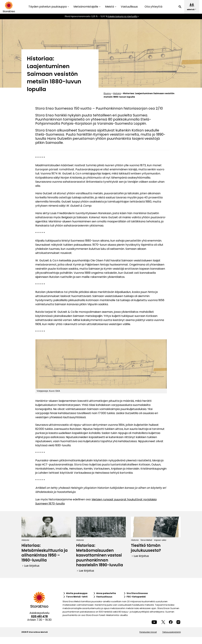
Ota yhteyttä (153, 7)
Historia (117, 93)
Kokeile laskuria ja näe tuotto (123, 16)
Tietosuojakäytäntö (172, 632)
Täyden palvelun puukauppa (48, 7)
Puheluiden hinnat (148, 632)
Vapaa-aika (160, 540)
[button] (180, 7)
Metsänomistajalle (86, 7)
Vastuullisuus (129, 7)
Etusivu (107, 93)
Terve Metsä (146, 540)
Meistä (109, 7)
